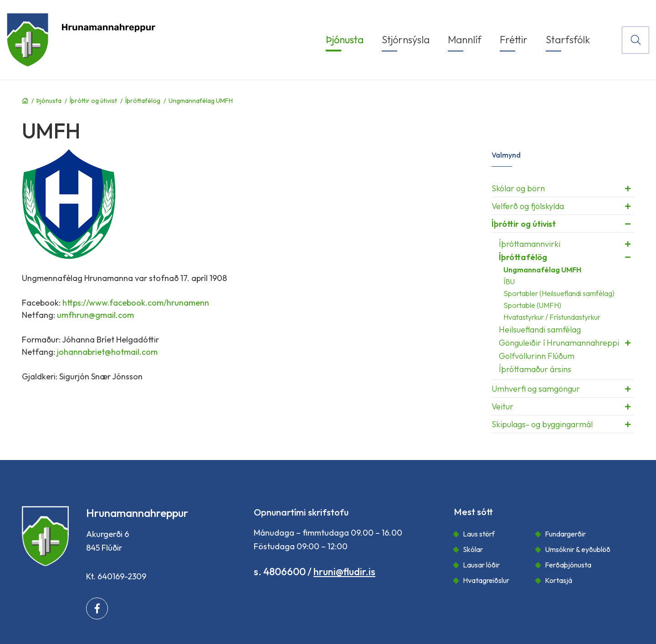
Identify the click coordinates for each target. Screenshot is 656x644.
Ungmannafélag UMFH (201, 101)
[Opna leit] (635, 40)
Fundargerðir (565, 534)
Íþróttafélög (143, 101)
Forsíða (25, 101)
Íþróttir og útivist (93, 101)
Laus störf (479, 534)
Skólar (473, 549)
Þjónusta (49, 101)
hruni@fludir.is (344, 572)
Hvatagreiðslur (486, 580)
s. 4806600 (280, 572)
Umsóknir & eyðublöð (578, 549)
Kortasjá (559, 580)
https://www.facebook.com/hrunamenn (136, 303)
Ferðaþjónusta (568, 565)
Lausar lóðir (481, 565)
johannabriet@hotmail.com (107, 352)
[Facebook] (97, 608)
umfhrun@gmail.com (95, 315)
